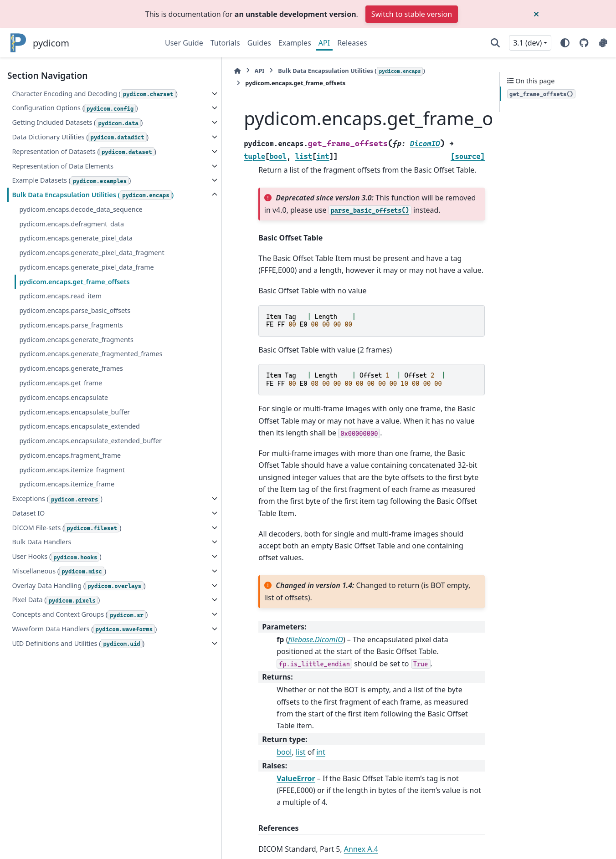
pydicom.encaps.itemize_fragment (72, 578)
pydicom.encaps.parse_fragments (71, 412)
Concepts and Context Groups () (58, 739)
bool (216, 667)
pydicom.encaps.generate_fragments (76, 426)
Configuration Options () (46, 124)
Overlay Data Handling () (47, 699)
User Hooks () (56, 665)
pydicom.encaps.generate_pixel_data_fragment (82, 323)
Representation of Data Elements (62, 220)
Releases (352, 43)
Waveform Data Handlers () (51, 764)
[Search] (495, 43)
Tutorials (225, 43)
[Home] (169, 71)
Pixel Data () (56, 719)
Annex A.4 (293, 752)
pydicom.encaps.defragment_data (72, 289)
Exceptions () (57, 607)
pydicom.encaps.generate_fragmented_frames (82, 446)
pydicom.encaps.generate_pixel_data (76, 303)
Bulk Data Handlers (41, 650)
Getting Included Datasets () (52, 150)
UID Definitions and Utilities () (54, 790)
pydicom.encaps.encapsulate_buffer (74, 509)
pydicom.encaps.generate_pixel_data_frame (82, 348)
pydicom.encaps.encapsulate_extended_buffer (83, 544)
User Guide (184, 43)
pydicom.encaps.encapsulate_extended (80, 524)
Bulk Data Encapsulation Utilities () (64, 255)
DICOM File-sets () (67, 636)
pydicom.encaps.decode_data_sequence (81, 274)
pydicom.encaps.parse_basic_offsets (75, 397)
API (324, 43)
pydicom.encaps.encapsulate (64, 495)
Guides (259, 43)
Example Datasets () (71, 235)
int (253, 667)
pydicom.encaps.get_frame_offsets (74, 368)
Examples (295, 43)
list (233, 667)
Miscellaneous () (59, 680)
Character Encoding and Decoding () (64, 99)
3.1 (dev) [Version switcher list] (527, 43)
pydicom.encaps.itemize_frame (67, 592)
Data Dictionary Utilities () (48, 175)
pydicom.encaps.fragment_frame (70, 563)
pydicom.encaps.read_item (60, 383)
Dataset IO (28, 621)
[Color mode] (565, 43)
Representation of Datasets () (54, 200)
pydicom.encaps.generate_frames (71, 466)
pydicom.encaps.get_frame (61, 480)
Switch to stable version (412, 14)
